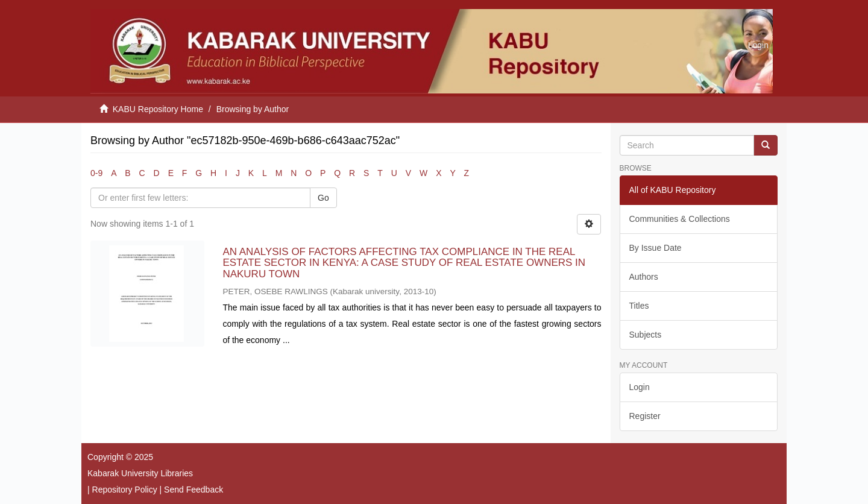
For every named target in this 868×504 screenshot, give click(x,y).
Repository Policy (125, 490)
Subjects (646, 335)
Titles (639, 306)
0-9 (96, 173)
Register (645, 416)
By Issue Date (656, 248)
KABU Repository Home (158, 109)
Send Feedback (193, 490)
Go (323, 198)
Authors (644, 277)
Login (640, 387)
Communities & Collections (680, 219)
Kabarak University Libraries (140, 473)
